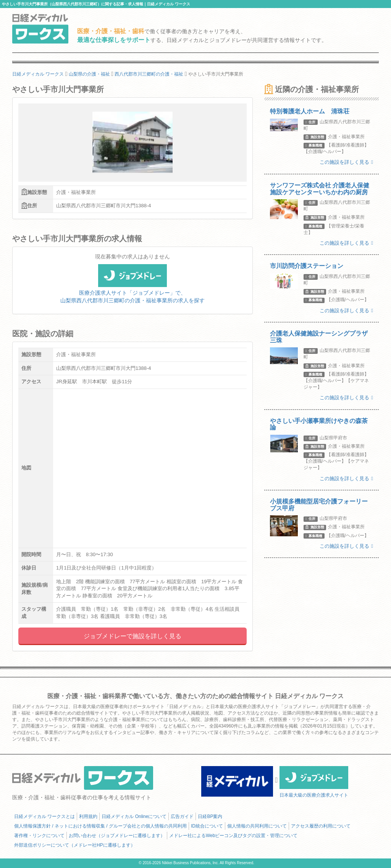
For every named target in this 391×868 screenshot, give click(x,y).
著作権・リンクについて (39, 836)
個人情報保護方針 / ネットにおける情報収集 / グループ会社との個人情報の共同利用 (100, 826)
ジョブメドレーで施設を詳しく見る (132, 636)
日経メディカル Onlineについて (134, 816)
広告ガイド (182, 816)
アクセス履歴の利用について (321, 826)
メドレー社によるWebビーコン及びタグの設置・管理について (233, 836)
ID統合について (207, 826)
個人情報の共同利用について (257, 826)
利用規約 (88, 816)
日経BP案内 (210, 816)
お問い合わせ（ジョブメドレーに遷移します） (117, 836)
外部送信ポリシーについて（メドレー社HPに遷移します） (75, 845)
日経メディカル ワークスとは (44, 816)
